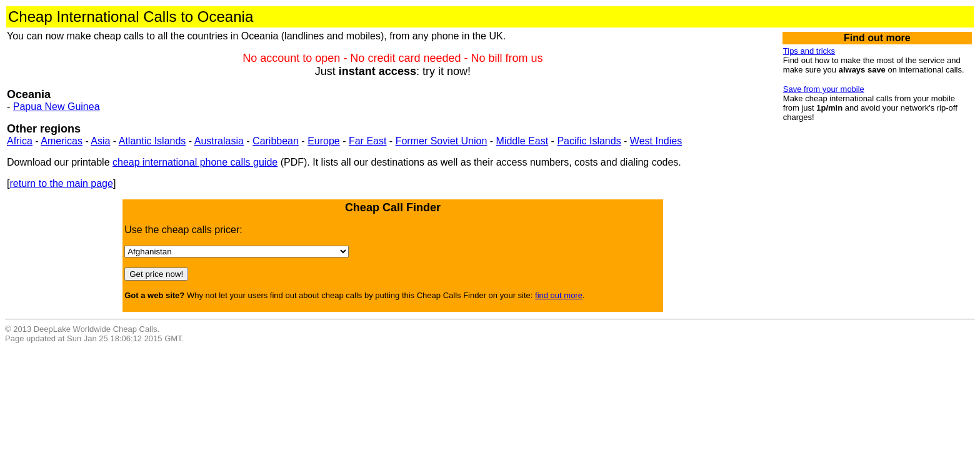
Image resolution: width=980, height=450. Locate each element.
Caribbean (276, 141)
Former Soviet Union (442, 141)
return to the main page (61, 183)
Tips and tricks (809, 51)
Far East (367, 141)
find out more (559, 295)
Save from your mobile (824, 89)
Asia (100, 141)
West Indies (656, 141)
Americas (62, 141)
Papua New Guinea (57, 107)
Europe (324, 141)
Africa (20, 141)
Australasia (219, 141)
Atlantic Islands (152, 141)
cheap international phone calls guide (195, 162)
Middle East (522, 141)
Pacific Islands (589, 141)
